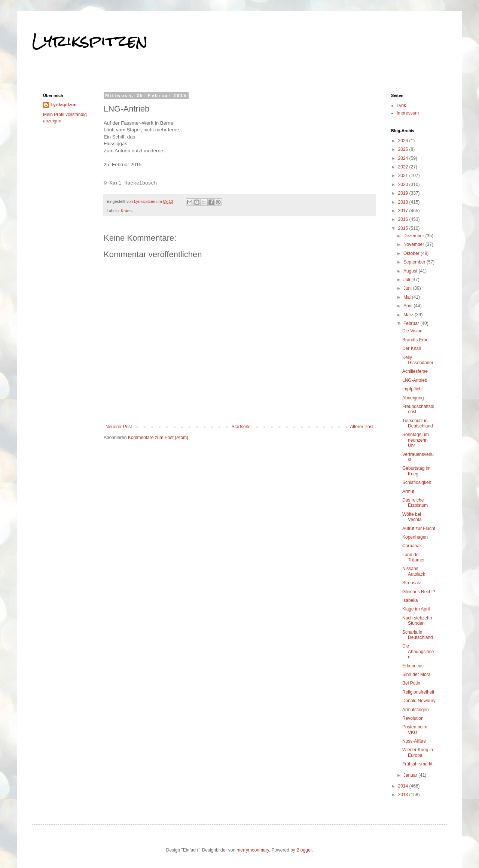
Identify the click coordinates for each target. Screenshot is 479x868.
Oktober (412, 253)
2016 (404, 219)
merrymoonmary (253, 850)
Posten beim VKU (415, 730)
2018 (404, 202)
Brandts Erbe (415, 340)
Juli (407, 280)
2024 (404, 158)
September (415, 262)
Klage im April (416, 609)
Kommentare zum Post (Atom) (158, 438)
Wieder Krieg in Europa (418, 752)
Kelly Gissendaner (418, 360)
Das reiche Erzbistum (415, 503)
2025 (404, 149)
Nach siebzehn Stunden (417, 621)
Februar (412, 323)
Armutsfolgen (416, 710)
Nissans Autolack (414, 571)
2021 (404, 176)
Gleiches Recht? (419, 592)
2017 (404, 211)
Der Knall (411, 348)
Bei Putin (411, 683)
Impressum (408, 113)
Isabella (410, 600)
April (408, 306)
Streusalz (412, 583)
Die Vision (412, 331)
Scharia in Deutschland (418, 635)
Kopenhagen (415, 537)
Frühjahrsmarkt (417, 764)
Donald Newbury (419, 701)
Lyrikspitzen (90, 41)
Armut (408, 491)
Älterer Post (362, 427)
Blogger (304, 850)
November (414, 244)
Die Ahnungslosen (418, 651)
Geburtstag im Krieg (416, 471)
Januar (411, 775)
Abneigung (413, 398)
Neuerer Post (119, 427)
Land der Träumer (414, 557)
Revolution (413, 718)
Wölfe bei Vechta (412, 517)
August (411, 271)
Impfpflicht (413, 389)
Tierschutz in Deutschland (418, 423)
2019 (404, 193)
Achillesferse (415, 371)
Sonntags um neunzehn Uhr (416, 440)
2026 (404, 141)
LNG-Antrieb (415, 380)
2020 (404, 185)
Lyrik (401, 106)
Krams (127, 211)
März (409, 315)
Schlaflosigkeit (417, 482)
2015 (404, 228)
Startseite (241, 427)
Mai (408, 297)
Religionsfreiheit (418, 692)
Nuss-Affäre (414, 741)
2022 (404, 167)
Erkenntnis (413, 666)
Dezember (414, 236)
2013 (404, 795)
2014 (404, 786)
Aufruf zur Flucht (419, 529)
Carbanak (412, 546)
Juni (408, 288)
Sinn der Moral (417, 674)
